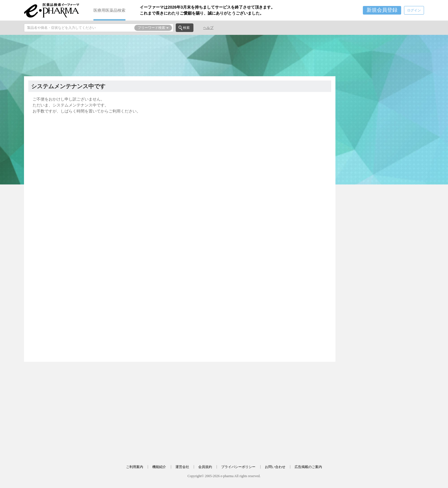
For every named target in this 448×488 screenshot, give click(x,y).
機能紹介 (159, 467)
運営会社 (182, 467)
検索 (186, 28)
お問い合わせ (275, 467)
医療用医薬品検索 (109, 10)
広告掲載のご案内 (308, 467)
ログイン (414, 10)
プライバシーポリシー (238, 467)
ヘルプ (208, 28)
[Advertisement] (224, 55)
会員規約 (205, 467)
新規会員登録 (382, 10)
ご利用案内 (135, 467)
